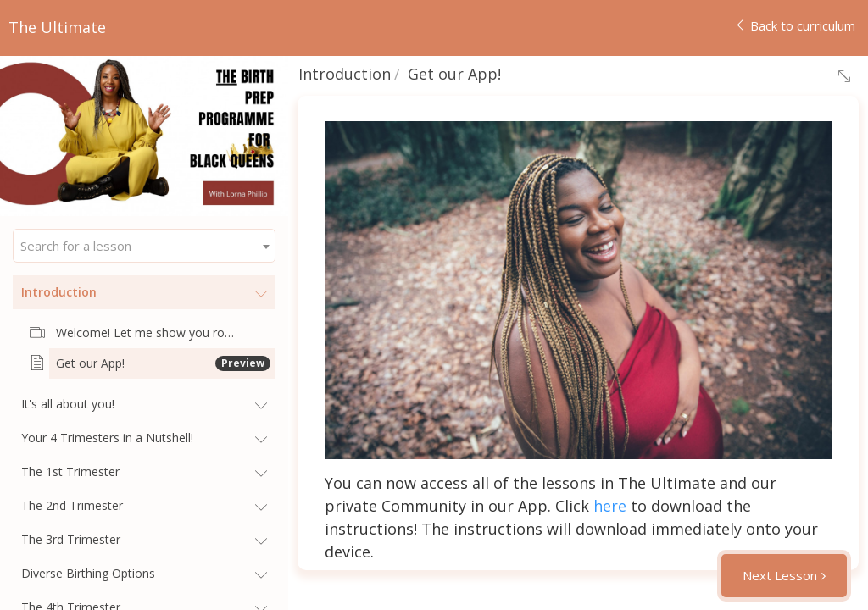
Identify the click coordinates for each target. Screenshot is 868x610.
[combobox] (144, 246)
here (610, 506)
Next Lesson (780, 575)
